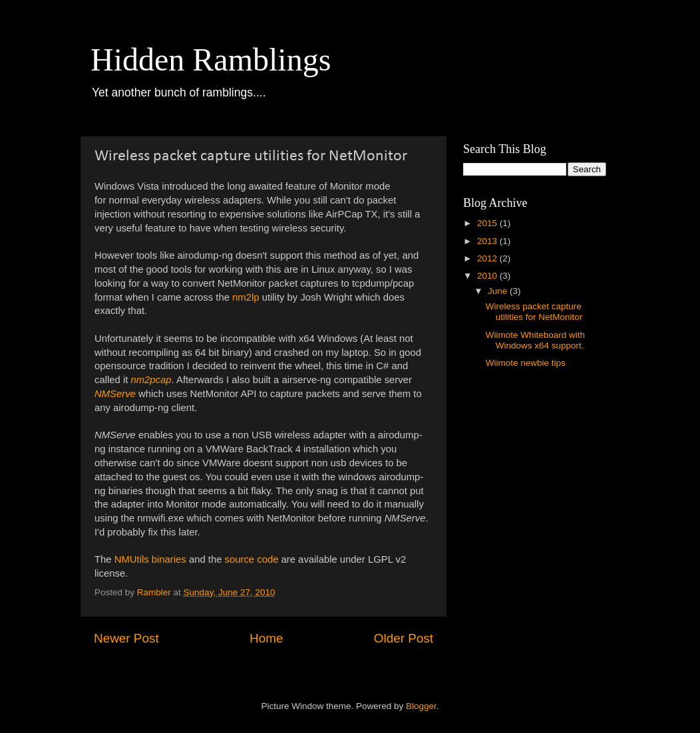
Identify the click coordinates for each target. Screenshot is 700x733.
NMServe (115, 394)
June (499, 291)
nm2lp (246, 297)
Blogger (421, 706)
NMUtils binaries (150, 559)
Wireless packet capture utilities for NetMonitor (534, 312)
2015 (488, 223)
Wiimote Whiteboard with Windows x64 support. (535, 340)
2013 (488, 241)
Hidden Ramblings (211, 60)
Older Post (404, 638)
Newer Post (126, 638)
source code (252, 559)
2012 (488, 258)
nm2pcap (151, 380)
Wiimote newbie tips (526, 363)
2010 (488, 276)
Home (266, 638)
